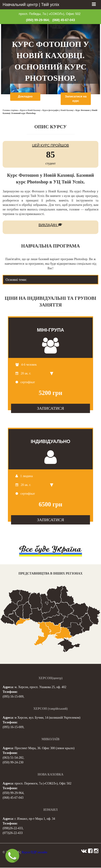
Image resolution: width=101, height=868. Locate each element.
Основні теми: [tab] (16, 280)
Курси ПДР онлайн (34, 853)
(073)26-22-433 (13, 833)
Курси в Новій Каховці (30, 111)
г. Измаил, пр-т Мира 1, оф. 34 (35, 819)
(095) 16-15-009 (13, 697)
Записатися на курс (76, 99)
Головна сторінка (10, 111)
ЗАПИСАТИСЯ (50, 409)
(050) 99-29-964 (13, 793)
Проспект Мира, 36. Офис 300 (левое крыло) (45, 748)
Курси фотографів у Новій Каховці (58, 111)
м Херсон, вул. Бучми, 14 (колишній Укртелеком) (47, 718)
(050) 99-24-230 (13, 763)
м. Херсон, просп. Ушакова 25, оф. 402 (40, 687)
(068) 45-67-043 (64, 20)
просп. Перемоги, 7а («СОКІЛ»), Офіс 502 (43, 784)
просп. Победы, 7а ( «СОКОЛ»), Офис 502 (50, 14)
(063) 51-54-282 (13, 758)
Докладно (25, 97)
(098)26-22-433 (13, 829)
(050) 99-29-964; (38, 20)
